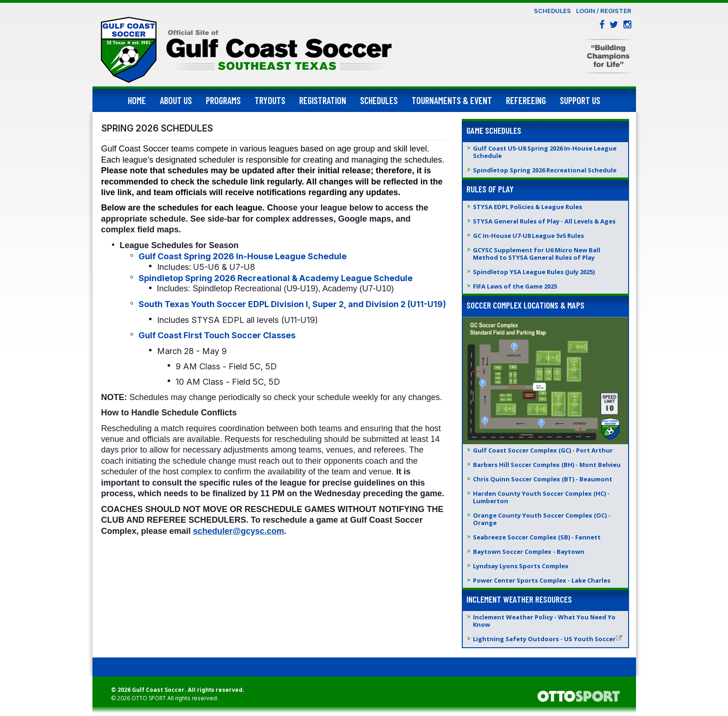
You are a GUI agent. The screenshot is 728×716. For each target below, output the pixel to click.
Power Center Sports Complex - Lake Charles (542, 580)
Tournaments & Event (452, 100)
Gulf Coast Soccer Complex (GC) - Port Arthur (543, 450)
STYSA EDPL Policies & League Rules (528, 207)
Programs (223, 100)
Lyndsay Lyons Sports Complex (521, 566)
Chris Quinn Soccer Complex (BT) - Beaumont (543, 479)
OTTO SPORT (149, 698)
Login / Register (604, 11)
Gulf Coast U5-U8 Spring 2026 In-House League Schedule (545, 152)
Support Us (580, 100)
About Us (176, 100)
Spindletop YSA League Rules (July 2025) (534, 272)
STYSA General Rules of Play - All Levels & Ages (544, 221)
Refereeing (526, 100)
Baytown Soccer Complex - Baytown (529, 552)
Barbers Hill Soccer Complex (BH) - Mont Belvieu (547, 465)
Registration (323, 100)
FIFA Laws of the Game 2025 (515, 286)
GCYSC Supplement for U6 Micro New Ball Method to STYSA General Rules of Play (537, 254)
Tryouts (270, 100)
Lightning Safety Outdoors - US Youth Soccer (548, 639)
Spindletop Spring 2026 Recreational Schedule (545, 170)
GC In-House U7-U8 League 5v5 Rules (528, 236)
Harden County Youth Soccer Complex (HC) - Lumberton (541, 497)
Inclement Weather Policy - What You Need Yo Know (544, 621)
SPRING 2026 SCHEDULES (157, 128)
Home (137, 100)
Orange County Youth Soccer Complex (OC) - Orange (542, 519)
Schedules (552, 11)
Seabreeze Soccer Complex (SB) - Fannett (537, 537)
